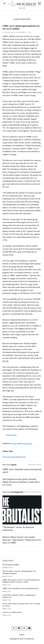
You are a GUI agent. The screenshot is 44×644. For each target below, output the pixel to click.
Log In (22, 635)
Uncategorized (26, 443)
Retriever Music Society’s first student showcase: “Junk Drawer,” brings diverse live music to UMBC (22, 540)
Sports (15, 443)
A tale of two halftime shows (12, 612)
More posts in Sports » (35, 465)
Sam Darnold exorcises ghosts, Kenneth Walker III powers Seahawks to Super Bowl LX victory (21, 482)
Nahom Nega (11, 435)
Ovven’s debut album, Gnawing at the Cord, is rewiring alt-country (21, 605)
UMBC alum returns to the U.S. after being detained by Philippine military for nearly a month (21, 581)
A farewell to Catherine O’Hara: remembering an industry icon (19, 596)
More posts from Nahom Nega (14, 457)
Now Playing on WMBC (11, 565)
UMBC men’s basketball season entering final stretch (22, 471)
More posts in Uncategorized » (32, 492)
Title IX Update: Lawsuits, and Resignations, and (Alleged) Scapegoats (19, 572)
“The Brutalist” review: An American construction (18, 529)
